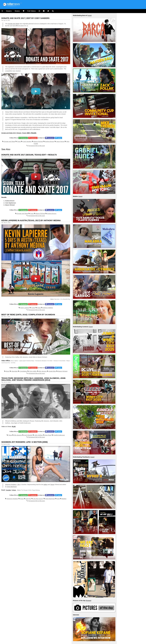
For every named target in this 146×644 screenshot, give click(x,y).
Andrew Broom (50, 141)
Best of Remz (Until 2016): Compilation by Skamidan (28, 315)
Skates (17, 11)
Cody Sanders (27, 141)
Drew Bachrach (12, 487)
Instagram (34, 138)
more (90, 15)
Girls (58, 499)
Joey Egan (48, 435)
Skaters (9, 11)
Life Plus (28, 499)
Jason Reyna (60, 141)
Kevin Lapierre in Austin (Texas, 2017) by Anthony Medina (31, 220)
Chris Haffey (33, 371)
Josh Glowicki (28, 435)
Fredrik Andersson (59, 435)
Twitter (59, 138)
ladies (45, 484)
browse (89, 601)
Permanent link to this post (36, 146)
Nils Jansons (43, 371)
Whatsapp (24, 138)
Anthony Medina (48, 308)
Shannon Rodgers (11, 484)
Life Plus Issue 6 (38, 499)
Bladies (64, 499)
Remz (8, 371)
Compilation (23, 371)
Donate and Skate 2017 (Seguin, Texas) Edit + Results (29, 155)
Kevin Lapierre (25, 308)
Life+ (19, 484)
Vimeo (14, 490)
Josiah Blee (52, 371)
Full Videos (32, 11)
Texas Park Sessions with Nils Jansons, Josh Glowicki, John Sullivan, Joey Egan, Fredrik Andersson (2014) (33, 379)
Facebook (50, 138)
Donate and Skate (14, 24)
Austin (33, 308)
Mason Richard (38, 141)
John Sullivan (39, 435)
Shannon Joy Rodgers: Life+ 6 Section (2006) (25, 442)
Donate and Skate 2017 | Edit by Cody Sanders (25, 18)
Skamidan (15, 371)
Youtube (8, 490)
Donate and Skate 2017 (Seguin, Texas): (19, 133)
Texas (19, 141)
